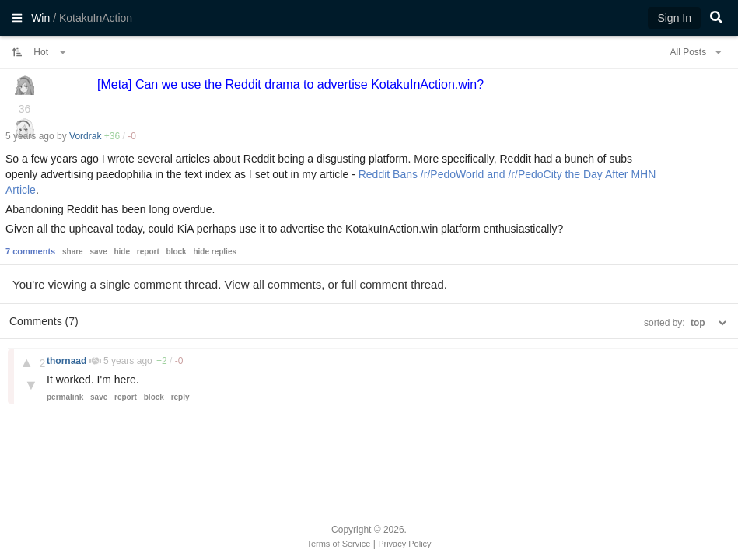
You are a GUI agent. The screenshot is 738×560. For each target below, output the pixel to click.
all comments (287, 284)
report (148, 252)
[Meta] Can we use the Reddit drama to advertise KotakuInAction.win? (290, 84)
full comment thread (393, 284)
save (98, 252)
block (177, 252)
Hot (50, 52)
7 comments (30, 251)
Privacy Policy (404, 544)
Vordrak (85, 136)
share (73, 252)
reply (180, 397)
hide (122, 252)
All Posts (695, 52)
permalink (65, 397)
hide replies (215, 252)
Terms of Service (338, 544)
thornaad (68, 361)
